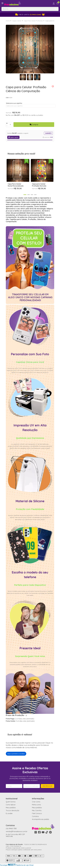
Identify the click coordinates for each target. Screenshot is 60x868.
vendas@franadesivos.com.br (17, 831)
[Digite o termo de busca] (27, 9)
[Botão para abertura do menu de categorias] (2, 3)
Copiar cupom (13, 137)
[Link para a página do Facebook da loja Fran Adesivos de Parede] (39, 832)
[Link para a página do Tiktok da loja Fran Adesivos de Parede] (47, 832)
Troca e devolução (13, 810)
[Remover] (7, 126)
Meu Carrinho (37, 810)
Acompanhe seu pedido (41, 819)
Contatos (35, 816)
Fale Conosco (37, 813)
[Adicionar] (7, 123)
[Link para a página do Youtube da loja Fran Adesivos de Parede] (43, 832)
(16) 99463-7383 (11, 829)
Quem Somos (11, 802)
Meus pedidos (11, 808)
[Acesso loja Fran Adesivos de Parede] (54, 3)
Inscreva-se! (47, 786)
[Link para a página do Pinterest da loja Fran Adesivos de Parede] (50, 832)
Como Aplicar (11, 805)
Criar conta (36, 802)
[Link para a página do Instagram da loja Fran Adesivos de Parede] (36, 832)
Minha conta (36, 805)
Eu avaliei (9, 813)
